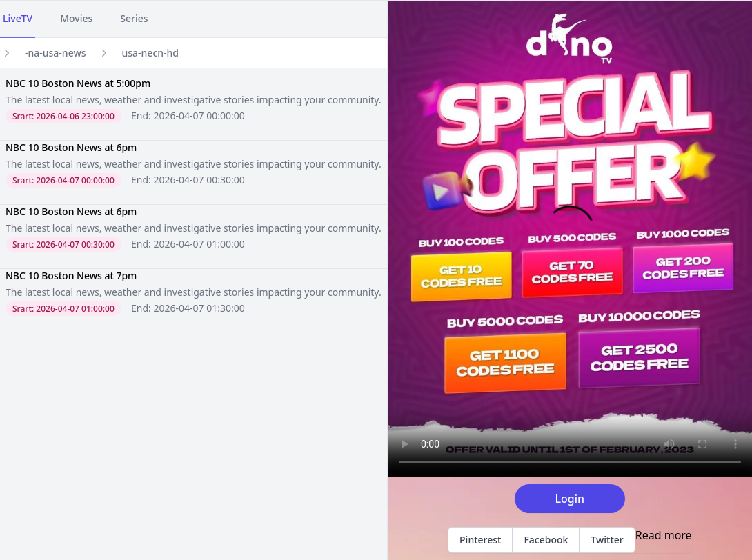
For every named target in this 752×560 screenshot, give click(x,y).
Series (134, 18)
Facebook (546, 540)
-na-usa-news (56, 53)
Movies (76, 18)
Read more (664, 535)
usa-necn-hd (151, 53)
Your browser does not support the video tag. (570, 239)
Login (570, 499)
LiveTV (18, 18)
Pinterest (480, 540)
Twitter (607, 540)
